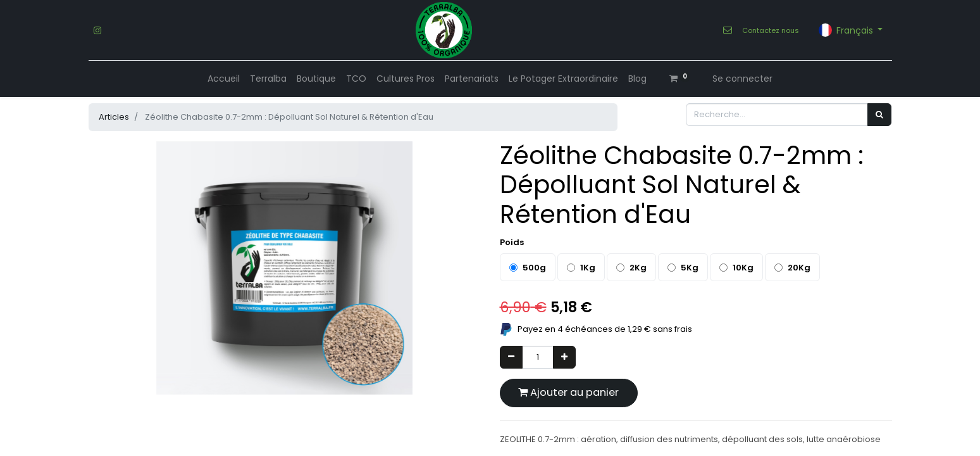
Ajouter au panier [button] (568, 392)
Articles (114, 117)
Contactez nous (771, 30)
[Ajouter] (564, 357)
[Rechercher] (879, 115)
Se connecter (742, 79)
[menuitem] (224, 79)
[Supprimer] (511, 357)
